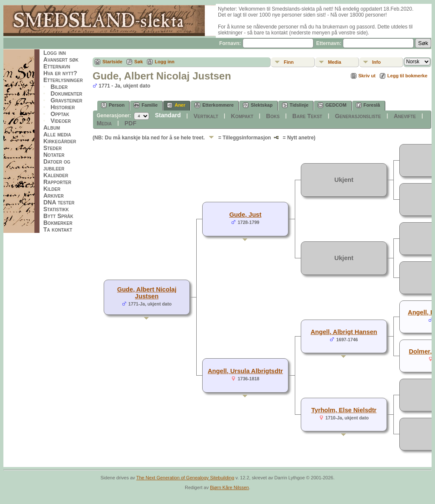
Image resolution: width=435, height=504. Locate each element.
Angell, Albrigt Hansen (344, 332)
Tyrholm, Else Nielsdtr (344, 410)
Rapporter (57, 182)
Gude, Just (246, 215)
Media (335, 62)
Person (113, 105)
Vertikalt (206, 116)
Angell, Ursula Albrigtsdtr (245, 371)
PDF (130, 123)
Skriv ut (367, 76)
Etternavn (57, 66)
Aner (176, 105)
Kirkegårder (60, 141)
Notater (54, 155)
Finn (289, 62)
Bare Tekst (307, 116)
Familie (146, 105)
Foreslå (368, 105)
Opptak (60, 114)
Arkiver (54, 195)
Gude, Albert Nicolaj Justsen (147, 293)
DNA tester (59, 202)
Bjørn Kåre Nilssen (229, 487)
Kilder (52, 189)
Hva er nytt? (60, 73)
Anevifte (405, 116)
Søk (138, 62)
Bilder (59, 87)
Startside (112, 62)
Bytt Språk (58, 216)
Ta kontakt (58, 229)
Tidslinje (295, 105)
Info (376, 62)
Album (52, 127)
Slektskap (258, 105)
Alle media (57, 134)
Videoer (61, 121)
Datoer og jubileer (57, 165)
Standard (168, 115)
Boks (273, 116)
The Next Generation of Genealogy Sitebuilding (185, 478)
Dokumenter (66, 93)
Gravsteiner (66, 100)
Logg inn (55, 53)
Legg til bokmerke (407, 76)
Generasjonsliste (358, 116)
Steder (52, 148)
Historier (63, 107)
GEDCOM (332, 105)
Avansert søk (61, 59)
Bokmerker (58, 223)
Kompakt (242, 116)
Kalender (56, 175)
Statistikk (56, 209)
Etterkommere (214, 105)
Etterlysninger (63, 80)
